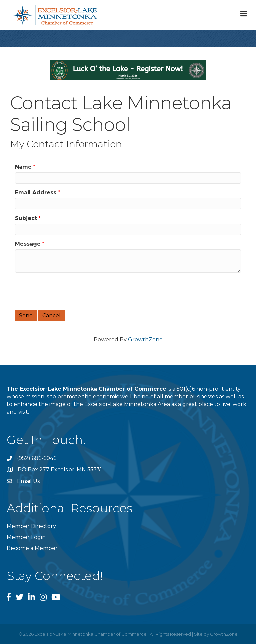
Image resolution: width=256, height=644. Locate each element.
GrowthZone (145, 339)
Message (28, 244)
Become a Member (32, 548)
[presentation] (66, 291)
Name (23, 167)
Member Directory (31, 526)
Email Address (36, 193)
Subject (26, 218)
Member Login (26, 537)
